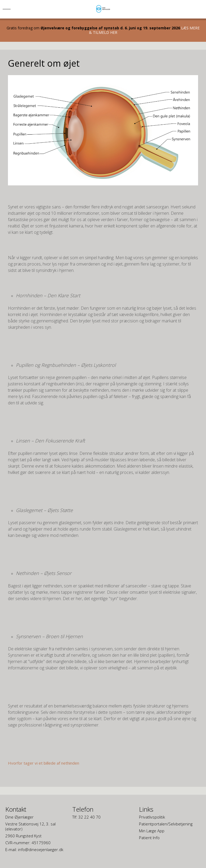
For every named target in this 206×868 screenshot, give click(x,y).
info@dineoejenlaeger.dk (41, 849)
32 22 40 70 (89, 817)
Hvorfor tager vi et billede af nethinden (44, 763)
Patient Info (149, 838)
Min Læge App (152, 831)
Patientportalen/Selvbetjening (166, 824)
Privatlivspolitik (152, 817)
